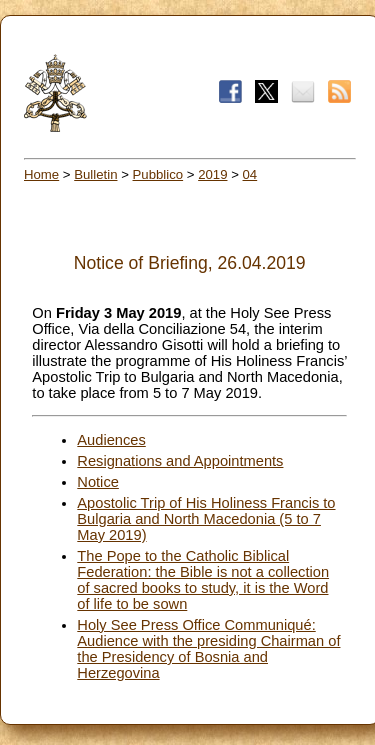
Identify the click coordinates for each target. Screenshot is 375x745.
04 (250, 174)
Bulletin (95, 174)
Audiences (111, 440)
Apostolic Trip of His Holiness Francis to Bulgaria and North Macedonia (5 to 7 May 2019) (206, 519)
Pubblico (158, 174)
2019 (212, 174)
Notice (98, 482)
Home (41, 174)
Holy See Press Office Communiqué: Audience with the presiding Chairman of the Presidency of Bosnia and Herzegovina (208, 649)
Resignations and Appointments (180, 461)
